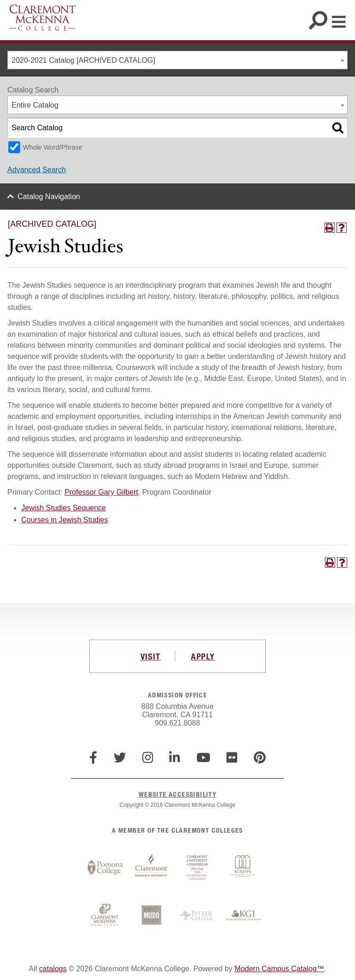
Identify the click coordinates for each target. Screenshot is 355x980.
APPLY (203, 656)
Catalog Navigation (49, 197)
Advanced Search (37, 170)
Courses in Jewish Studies (65, 520)
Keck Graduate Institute (244, 916)
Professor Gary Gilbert (101, 492)
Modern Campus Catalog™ (279, 969)
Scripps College (244, 868)
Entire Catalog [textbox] (35, 105)
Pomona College (105, 868)
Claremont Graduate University (151, 868)
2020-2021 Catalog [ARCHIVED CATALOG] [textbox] (83, 60)
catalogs (53, 969)
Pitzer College (197, 916)
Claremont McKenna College (42, 18)
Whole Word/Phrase (52, 147)
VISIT (151, 656)
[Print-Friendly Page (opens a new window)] (330, 228)
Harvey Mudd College (151, 916)
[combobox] (177, 60)
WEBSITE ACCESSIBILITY (177, 794)
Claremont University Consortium (197, 868)
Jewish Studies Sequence (64, 508)
